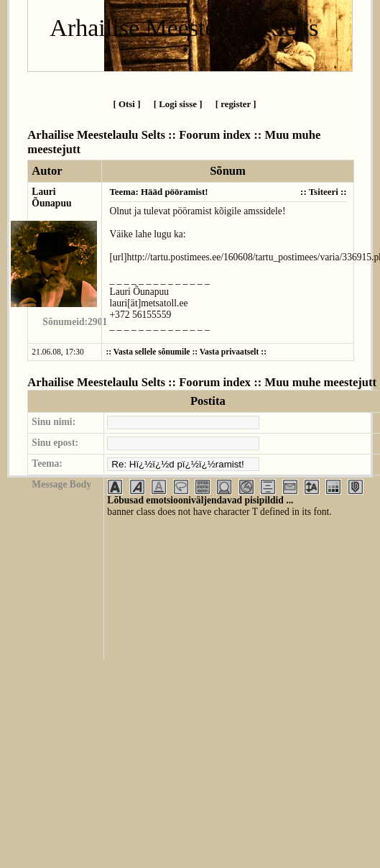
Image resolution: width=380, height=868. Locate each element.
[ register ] (236, 104)
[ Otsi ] (126, 104)
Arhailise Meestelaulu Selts (184, 28)
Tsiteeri (324, 192)
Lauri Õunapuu (51, 197)
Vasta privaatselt (230, 352)
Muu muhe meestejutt (321, 382)
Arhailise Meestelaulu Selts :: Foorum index (139, 135)
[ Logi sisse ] (178, 104)
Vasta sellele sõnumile (152, 352)
